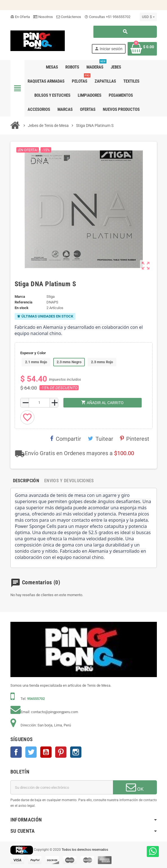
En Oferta (20, 17)
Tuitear (101, 439)
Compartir (66, 439)
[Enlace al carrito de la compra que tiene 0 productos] (142, 49)
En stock (22, 308)
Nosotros (43, 17)
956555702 (36, 699)
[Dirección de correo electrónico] (62, 787)
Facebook (16, 752)
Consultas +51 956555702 (107, 17)
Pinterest (135, 439)
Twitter (31, 752)
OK (135, 787)
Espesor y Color (33, 353)
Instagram (76, 752)
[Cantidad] (39, 403)
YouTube (46, 752)
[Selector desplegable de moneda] (148, 17)
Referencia (24, 302)
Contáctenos (69, 17)
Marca (20, 297)
